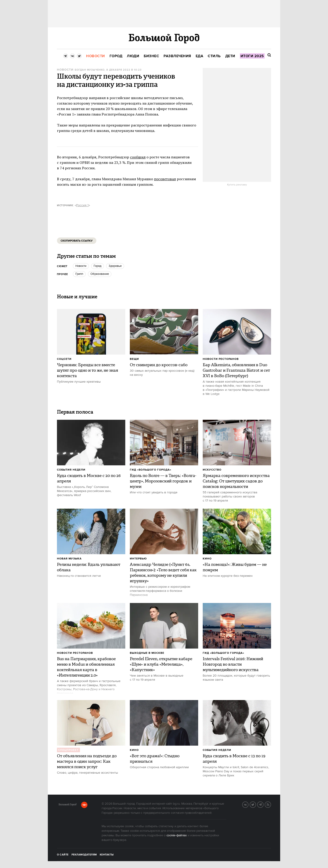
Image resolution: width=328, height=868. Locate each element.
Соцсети (64, 359)
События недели (71, 470)
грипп (79, 274)
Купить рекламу (237, 185)
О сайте (63, 855)
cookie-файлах (177, 835)
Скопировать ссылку (77, 241)
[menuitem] (96, 56)
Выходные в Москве (147, 653)
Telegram (263, 804)
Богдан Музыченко (90, 70)
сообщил (138, 157)
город (97, 266)
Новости (65, 70)
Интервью (138, 559)
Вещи (134, 359)
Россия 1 (82, 205)
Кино (207, 559)
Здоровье (115, 266)
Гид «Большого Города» (151, 470)
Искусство (212, 470)
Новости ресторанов (221, 359)
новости (81, 266)
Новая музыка (69, 559)
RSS (271, 804)
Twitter (256, 804)
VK (248, 804)
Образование (100, 274)
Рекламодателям (84, 855)
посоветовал (165, 179)
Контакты (107, 855)
